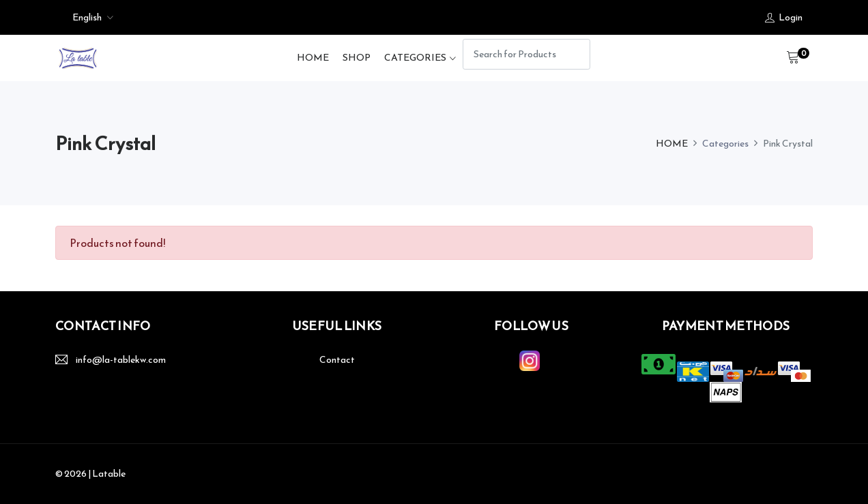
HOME (313, 58)
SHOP (357, 58)
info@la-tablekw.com (121, 360)
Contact (337, 360)
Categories (415, 58)
